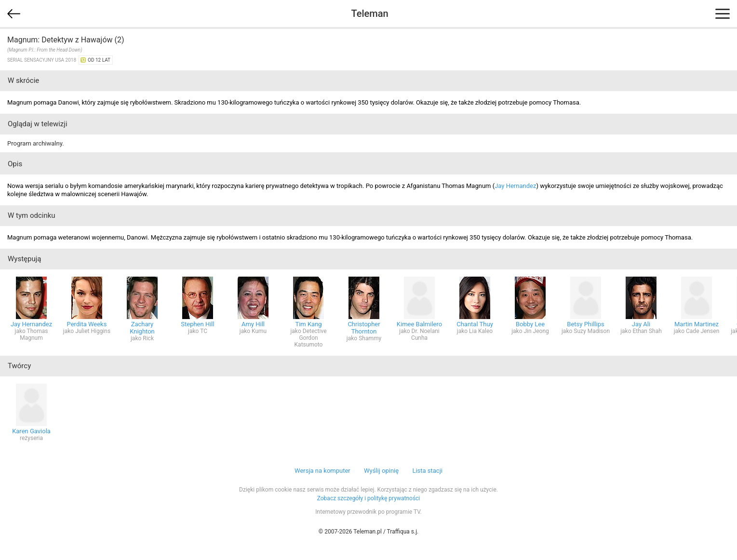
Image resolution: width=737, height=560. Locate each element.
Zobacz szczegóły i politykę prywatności (369, 498)
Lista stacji (427, 471)
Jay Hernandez (515, 186)
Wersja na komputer (322, 471)
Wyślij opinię (381, 471)
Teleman (369, 13)
